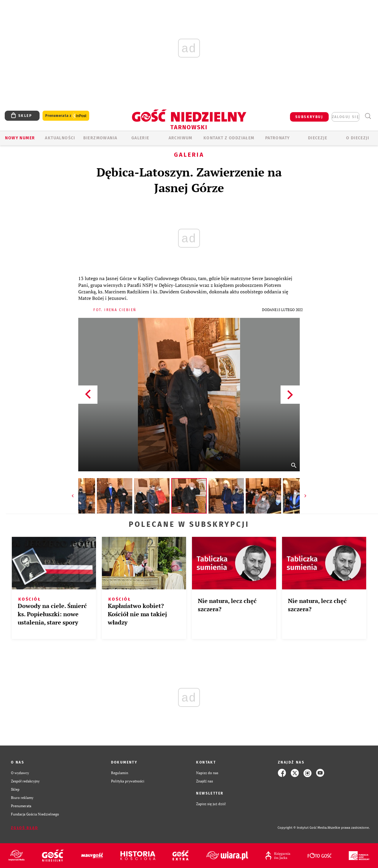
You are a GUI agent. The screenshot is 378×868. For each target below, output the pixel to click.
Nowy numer (20, 138)
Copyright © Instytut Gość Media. (303, 828)
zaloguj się (346, 117)
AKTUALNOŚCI (60, 138)
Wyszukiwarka (368, 116)
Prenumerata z (66, 116)
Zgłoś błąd (25, 828)
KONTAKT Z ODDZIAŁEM (229, 138)
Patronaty (278, 138)
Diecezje (318, 138)
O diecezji (358, 138)
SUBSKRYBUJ (309, 117)
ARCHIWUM (181, 138)
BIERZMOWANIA (100, 138)
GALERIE (140, 138)
